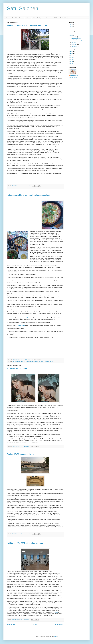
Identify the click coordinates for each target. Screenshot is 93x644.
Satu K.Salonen (74, 75)
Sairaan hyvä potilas (38, 18)
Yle (33, 188)
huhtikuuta (74, 42)
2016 (72, 57)
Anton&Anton (27, 318)
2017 (72, 55)
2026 (72, 25)
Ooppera (23, 188)
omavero (56, 612)
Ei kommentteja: (27, 186)
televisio (30, 188)
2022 (72, 33)
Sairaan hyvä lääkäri (52, 18)
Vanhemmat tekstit (59, 624)
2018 (72, 53)
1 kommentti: (26, 446)
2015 (72, 59)
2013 (72, 63)
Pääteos (28, 18)
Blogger (56, 636)
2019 (72, 51)
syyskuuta (74, 37)
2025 (72, 27)
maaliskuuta (74, 45)
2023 (72, 31)
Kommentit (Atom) (14, 627)
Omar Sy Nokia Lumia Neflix (18, 536)
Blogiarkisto (63, 18)
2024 (72, 29)
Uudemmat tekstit (11, 624)
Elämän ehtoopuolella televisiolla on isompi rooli (27, 26)
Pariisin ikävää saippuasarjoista (20, 454)
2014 (72, 61)
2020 (72, 49)
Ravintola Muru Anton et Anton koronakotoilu (44, 361)
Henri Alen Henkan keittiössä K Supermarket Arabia (23, 361)
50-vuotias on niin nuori (17, 369)
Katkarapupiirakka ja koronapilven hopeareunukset (28, 195)
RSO (26, 188)
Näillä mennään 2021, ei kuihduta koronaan (25, 543)
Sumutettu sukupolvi (18, 18)
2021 (72, 35)
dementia (14, 188)
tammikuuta (74, 47)
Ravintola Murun (21, 325)
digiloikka (19, 188)
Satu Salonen (23, 8)
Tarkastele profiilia (73, 78)
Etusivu (8, 18)
